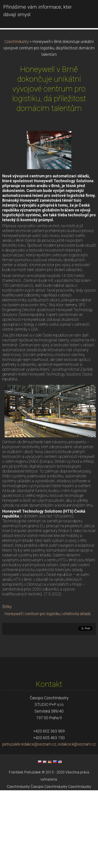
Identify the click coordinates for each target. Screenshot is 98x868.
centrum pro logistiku (43, 653)
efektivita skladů (77, 653)
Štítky (7, 645)
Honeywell (13, 653)
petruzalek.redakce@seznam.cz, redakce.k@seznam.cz (49, 783)
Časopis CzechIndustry (49, 825)
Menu (86, 10)
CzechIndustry (17, 80)
